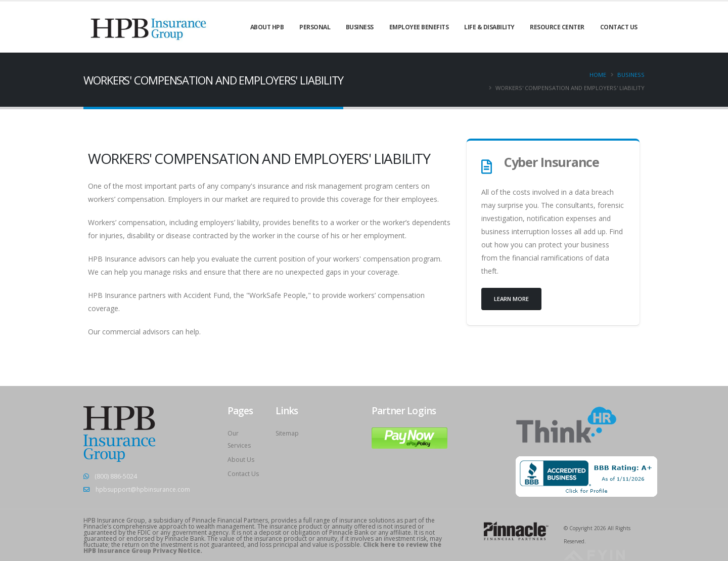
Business (631, 75)
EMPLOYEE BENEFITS (419, 27)
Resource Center (557, 27)
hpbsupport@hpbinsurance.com (145, 489)
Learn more (511, 299)
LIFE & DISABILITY (489, 27)
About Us (241, 460)
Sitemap (288, 433)
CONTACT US (619, 27)
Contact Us (244, 474)
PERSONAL (315, 27)
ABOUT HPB (267, 27)
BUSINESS (360, 27)
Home (598, 75)
